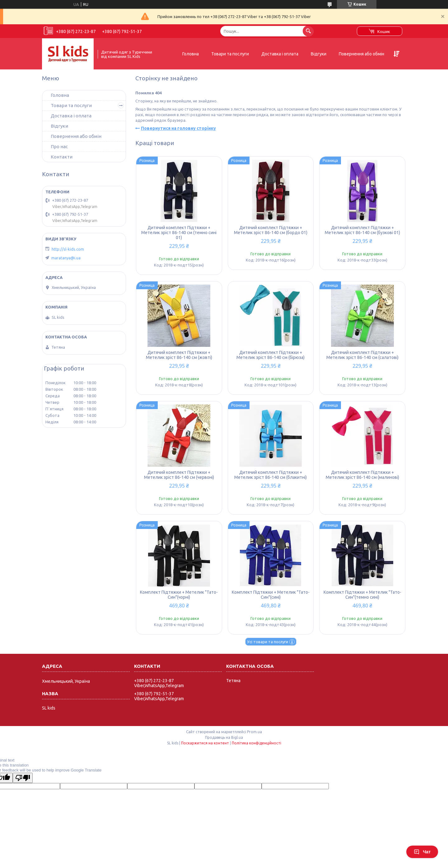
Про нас (59, 146)
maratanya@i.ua (66, 258)
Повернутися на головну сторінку (178, 128)
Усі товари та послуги (268, 642)
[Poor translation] (23, 778)
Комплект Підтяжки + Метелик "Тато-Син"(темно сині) (362, 595)
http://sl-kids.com (68, 249)
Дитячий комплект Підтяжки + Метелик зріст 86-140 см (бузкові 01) (362, 230)
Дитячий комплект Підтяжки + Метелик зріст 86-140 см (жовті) (179, 355)
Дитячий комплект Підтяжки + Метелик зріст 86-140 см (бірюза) (271, 355)
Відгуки (319, 54)
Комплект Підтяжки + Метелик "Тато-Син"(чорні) (179, 595)
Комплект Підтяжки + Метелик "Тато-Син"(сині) (271, 595)
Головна (191, 54)
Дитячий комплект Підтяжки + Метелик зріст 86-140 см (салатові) (362, 355)
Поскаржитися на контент (205, 743)
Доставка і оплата (280, 54)
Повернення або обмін (362, 54)
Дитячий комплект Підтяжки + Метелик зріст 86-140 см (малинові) (362, 475)
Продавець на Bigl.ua (224, 737)
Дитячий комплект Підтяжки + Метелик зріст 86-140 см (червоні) (179, 475)
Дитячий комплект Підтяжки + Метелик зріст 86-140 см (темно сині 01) (179, 233)
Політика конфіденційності (257, 743)
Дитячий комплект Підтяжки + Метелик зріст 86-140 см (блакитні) (271, 475)
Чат (422, 852)
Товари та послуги (230, 54)
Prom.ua (254, 732)
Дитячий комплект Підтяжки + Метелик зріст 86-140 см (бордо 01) (271, 230)
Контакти (62, 157)
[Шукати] (308, 31)
